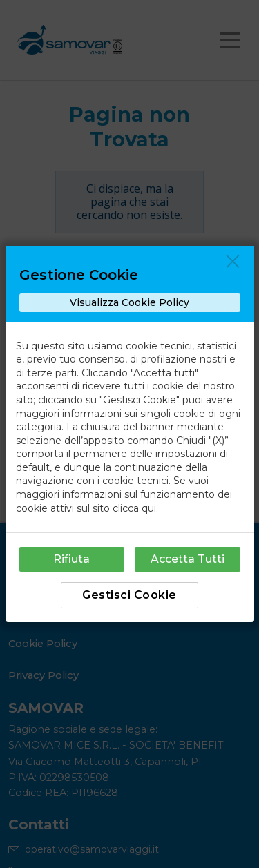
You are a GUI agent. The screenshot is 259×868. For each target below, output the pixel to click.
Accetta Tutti (188, 559)
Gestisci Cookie (129, 595)
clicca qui (134, 508)
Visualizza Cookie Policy (129, 302)
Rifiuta (71, 559)
